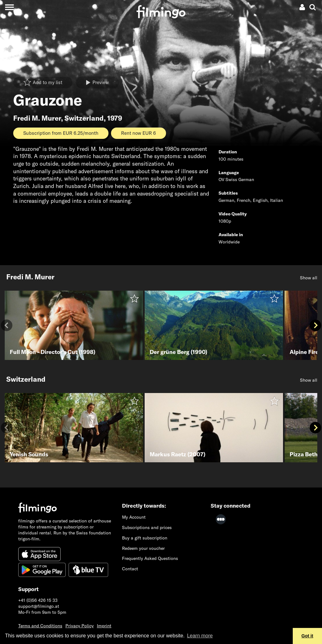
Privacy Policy (80, 626)
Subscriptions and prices (147, 527)
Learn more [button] (200, 636)
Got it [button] (308, 636)
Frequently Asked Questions (150, 558)
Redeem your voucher (143, 548)
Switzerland (84, 118)
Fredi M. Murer (37, 118)
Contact (130, 569)
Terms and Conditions (40, 626)
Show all (309, 278)
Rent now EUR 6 (139, 133)
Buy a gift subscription (145, 538)
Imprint (104, 626)
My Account (134, 517)
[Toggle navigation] (9, 7)
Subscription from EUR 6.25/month (61, 133)
